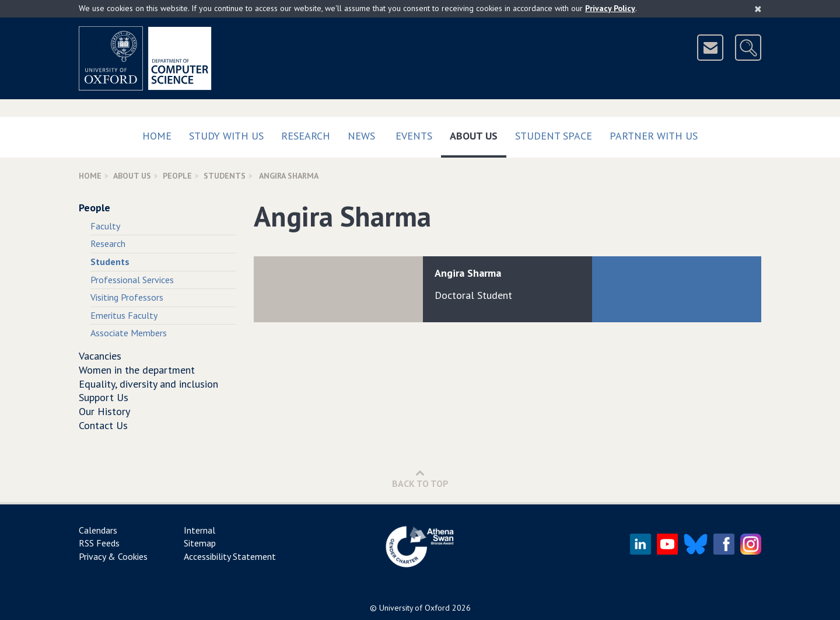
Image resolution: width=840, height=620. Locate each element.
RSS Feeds (99, 543)
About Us (478, 133)
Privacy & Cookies (113, 556)
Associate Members (129, 333)
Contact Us (103, 425)
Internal (199, 530)
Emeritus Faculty (124, 315)
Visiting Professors (127, 297)
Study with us (226, 136)
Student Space (554, 136)
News (361, 136)
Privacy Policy (610, 8)
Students (225, 176)
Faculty (105, 226)
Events (414, 136)
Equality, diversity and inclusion (148, 384)
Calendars (98, 530)
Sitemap (200, 543)
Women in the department (137, 370)
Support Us (104, 397)
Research (306, 136)
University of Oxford (414, 608)
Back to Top (420, 478)
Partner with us (654, 136)
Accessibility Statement (230, 556)
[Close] (758, 9)
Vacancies (100, 356)
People (177, 176)
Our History (104, 411)
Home (157, 136)
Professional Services (132, 280)
